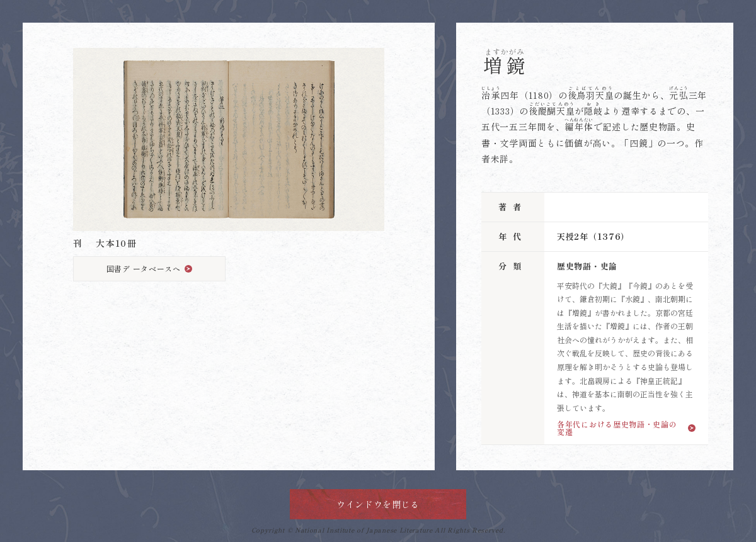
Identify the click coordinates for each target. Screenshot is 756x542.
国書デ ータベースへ (144, 268)
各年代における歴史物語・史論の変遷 (617, 427)
